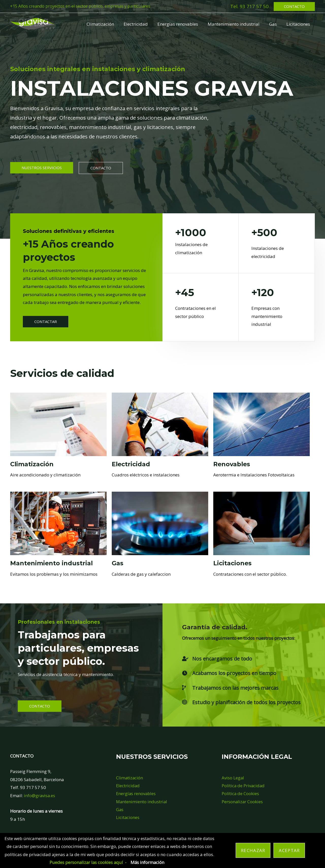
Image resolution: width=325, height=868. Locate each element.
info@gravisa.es (40, 795)
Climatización (106, 24)
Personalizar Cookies (242, 802)
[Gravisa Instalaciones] (33, 23)
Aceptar (289, 850)
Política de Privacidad (243, 786)
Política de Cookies (240, 794)
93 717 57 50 (254, 6)
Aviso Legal (233, 778)
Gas (274, 24)
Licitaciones (299, 24)
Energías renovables (181, 24)
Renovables (232, 464)
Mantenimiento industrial (236, 24)
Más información (148, 862)
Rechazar (253, 850)
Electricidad (140, 24)
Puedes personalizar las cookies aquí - (88, 862)
